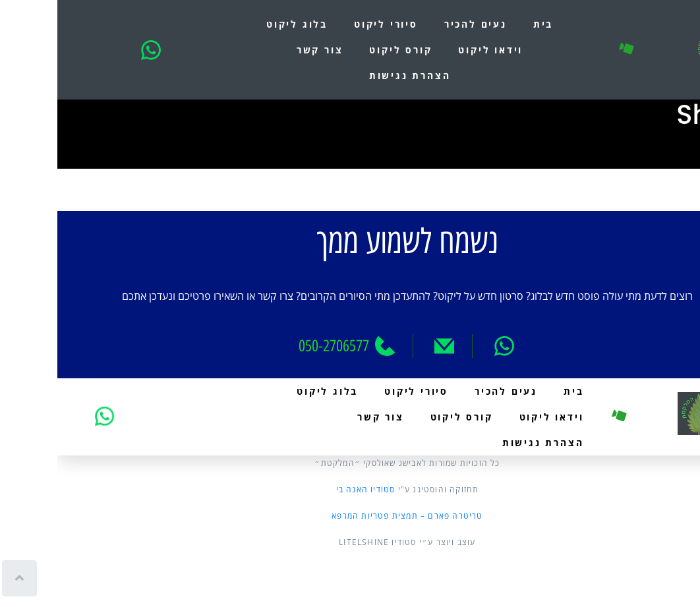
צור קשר (263, 50)
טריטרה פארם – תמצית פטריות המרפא (350, 516)
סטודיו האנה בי (308, 489)
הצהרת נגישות (353, 75)
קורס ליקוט (343, 50)
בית (486, 24)
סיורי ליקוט (329, 24)
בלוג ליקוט (240, 24)
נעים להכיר (418, 24)
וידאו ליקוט (433, 50)
